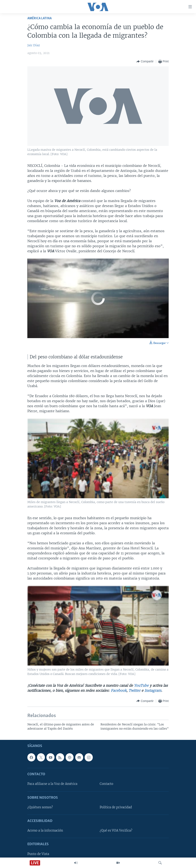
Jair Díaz (34, 45)
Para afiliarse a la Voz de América (52, 784)
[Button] (145, 62)
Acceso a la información (45, 831)
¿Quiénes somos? (40, 807)
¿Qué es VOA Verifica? (116, 831)
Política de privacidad (116, 807)
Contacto (106, 784)
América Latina (39, 18)
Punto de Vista (38, 854)
